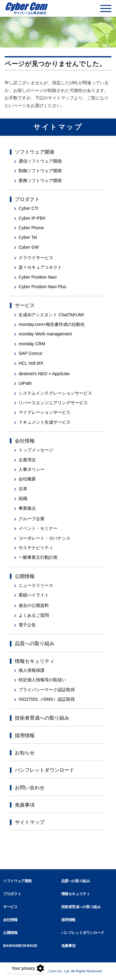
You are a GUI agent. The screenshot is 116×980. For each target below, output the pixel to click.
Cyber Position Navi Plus (42, 287)
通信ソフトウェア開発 (40, 161)
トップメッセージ (36, 450)
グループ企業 (32, 519)
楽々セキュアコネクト (40, 267)
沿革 (23, 489)
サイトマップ (30, 822)
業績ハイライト (34, 595)
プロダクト (27, 199)
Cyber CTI (28, 208)
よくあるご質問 (34, 615)
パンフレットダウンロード (45, 770)
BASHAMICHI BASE (20, 946)
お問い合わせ (30, 788)
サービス (25, 305)
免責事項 (25, 805)
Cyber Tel (28, 237)
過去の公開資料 (34, 605)
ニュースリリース (36, 585)
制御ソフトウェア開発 (40, 171)
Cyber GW (29, 247)
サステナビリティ (36, 548)
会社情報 (25, 441)
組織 (23, 498)
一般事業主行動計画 (38, 557)
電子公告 (27, 625)
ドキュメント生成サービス (45, 422)
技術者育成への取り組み (42, 718)
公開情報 (25, 576)
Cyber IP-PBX (32, 218)
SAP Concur (30, 353)
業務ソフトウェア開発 (40, 181)
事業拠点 (27, 508)
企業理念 (27, 460)
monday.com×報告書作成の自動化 (52, 324)
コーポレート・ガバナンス (45, 538)
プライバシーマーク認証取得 (47, 690)
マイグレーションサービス (45, 412)
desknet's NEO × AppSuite (44, 374)
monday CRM (32, 344)
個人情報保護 (32, 670)
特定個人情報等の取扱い (42, 680)
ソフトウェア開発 (35, 152)
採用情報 (25, 735)
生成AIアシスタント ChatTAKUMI (51, 315)
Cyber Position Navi (38, 277)
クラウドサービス (36, 258)
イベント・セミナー (38, 528)
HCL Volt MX (31, 363)
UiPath (25, 383)
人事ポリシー (32, 469)
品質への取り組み (35, 644)
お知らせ (25, 753)
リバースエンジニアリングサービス (53, 403)
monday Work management (45, 334)
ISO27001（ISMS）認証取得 (47, 699)
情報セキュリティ (35, 661)
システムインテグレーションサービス (55, 393)
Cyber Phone (31, 228)
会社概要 (27, 479)
